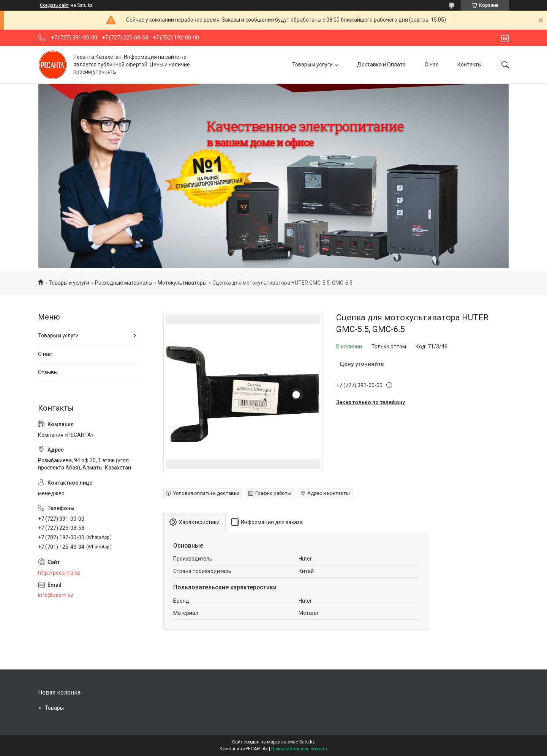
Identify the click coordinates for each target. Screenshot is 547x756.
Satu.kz (307, 742)
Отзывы (48, 372)
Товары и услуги (312, 65)
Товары (54, 708)
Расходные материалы (124, 283)
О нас (432, 65)
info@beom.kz (56, 595)
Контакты (470, 65)
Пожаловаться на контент (299, 749)
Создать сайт (54, 5)
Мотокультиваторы (182, 283)
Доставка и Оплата (381, 65)
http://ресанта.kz (59, 573)
